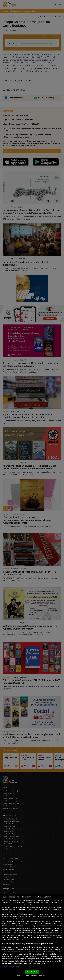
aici (51, 928)
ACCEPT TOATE (32, 972)
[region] (32, 937)
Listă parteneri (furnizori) (11, 966)
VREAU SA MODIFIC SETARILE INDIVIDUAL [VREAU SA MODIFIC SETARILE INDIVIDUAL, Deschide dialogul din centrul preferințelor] (31, 976)
